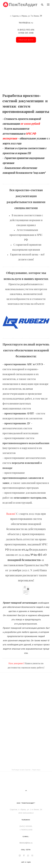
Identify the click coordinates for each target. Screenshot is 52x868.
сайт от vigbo (26, 862)
